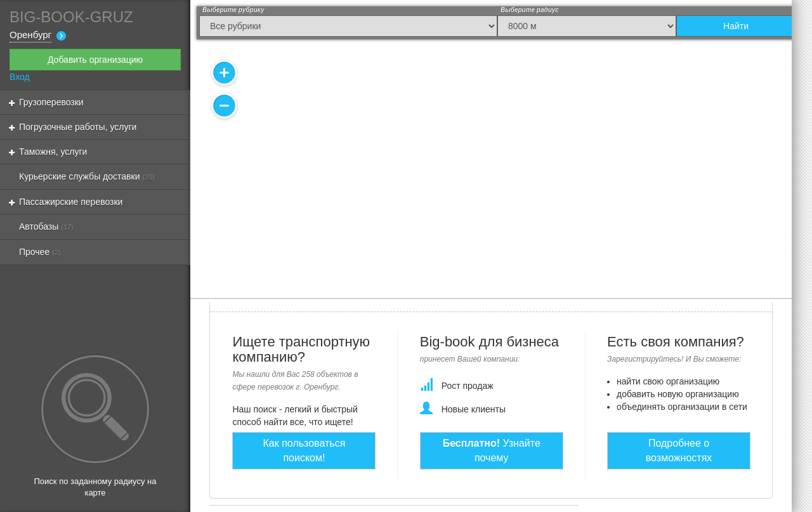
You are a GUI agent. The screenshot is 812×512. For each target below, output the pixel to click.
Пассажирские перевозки (66, 202)
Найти (736, 26)
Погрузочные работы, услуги (73, 127)
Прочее (40, 252)
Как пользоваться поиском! (304, 450)
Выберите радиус (530, 10)
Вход (20, 77)
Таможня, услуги (48, 152)
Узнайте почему (492, 450)
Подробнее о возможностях (679, 450)
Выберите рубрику (233, 10)
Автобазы (46, 226)
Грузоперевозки (46, 102)
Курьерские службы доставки (87, 176)
